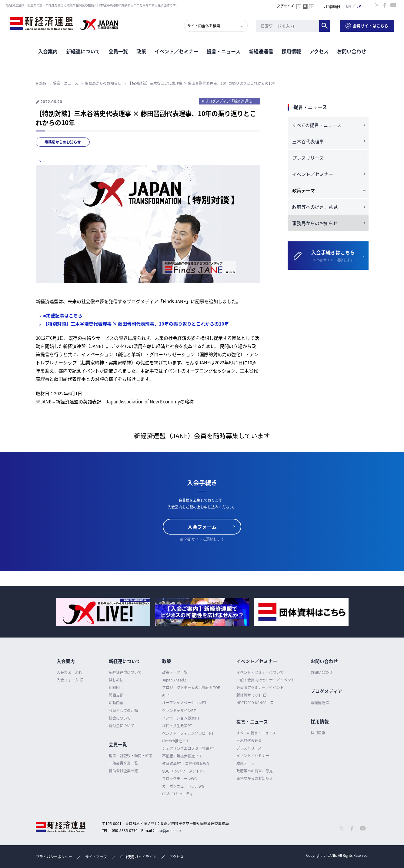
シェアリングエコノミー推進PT (188, 748)
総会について (120, 718)
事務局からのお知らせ (63, 142)
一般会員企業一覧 (123, 763)
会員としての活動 (123, 711)
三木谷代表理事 (308, 141)
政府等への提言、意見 (315, 207)
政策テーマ (245, 763)
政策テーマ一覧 (175, 672)
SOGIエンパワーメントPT (183, 771)
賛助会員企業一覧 (123, 771)
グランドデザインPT (179, 711)
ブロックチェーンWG (179, 779)
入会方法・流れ (69, 672)
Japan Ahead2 (174, 680)
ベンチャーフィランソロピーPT (188, 733)
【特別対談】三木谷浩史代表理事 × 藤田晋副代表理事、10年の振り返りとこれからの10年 (136, 324)
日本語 (359, 6)
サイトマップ (96, 857)
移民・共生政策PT (177, 726)
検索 (325, 26)
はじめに (116, 680)
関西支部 (116, 695)
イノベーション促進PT (181, 718)
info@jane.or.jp (168, 830)
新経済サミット (249, 695)
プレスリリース (308, 158)
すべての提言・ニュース (317, 125)
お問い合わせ (352, 51)
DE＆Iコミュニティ (178, 794)
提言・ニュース (224, 51)
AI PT (167, 695)
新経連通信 (261, 51)
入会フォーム (202, 527)
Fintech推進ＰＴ (176, 741)
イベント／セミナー (176, 51)
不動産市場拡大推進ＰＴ (182, 756)
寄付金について (122, 726)
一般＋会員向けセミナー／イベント (265, 680)
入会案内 (48, 51)
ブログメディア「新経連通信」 (230, 101)
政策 (141, 51)
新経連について (83, 51)
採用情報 (291, 51)
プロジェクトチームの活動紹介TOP (191, 687)
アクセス (319, 51)
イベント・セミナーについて (260, 672)
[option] (103, 612)
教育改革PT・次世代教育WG (185, 764)
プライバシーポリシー (54, 857)
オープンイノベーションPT (184, 703)
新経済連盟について (125, 672)
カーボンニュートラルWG (183, 786)
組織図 (114, 687)
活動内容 (116, 703)
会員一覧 (118, 51)
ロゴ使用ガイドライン (138, 857)
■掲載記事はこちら (63, 316)
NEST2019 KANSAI (252, 703)
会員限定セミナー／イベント (260, 687)
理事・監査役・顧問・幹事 (131, 756)
